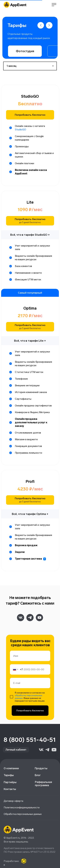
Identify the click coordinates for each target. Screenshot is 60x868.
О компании (11, 768)
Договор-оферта (13, 801)
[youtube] (39, 618)
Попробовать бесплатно (30, 711)
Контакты (10, 789)
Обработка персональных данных (23, 814)
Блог (38, 775)
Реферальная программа (43, 784)
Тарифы (9, 775)
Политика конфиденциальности (22, 808)
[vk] (21, 618)
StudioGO (20, 129)
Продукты (41, 768)
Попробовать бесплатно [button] (30, 115)
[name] (30, 656)
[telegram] (30, 618)
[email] (30, 683)
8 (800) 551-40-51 (30, 740)
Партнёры (10, 782)
